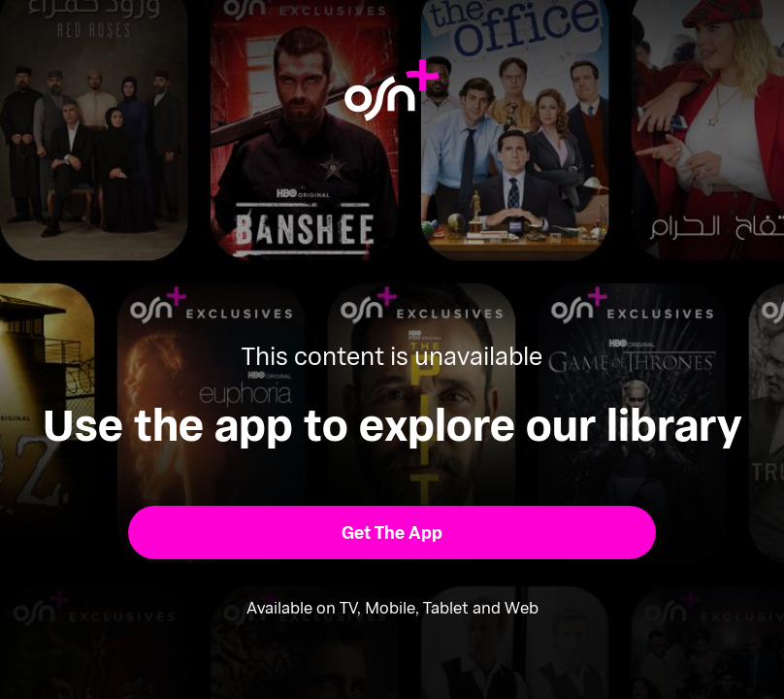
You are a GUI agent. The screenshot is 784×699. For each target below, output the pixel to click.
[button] (392, 533)
